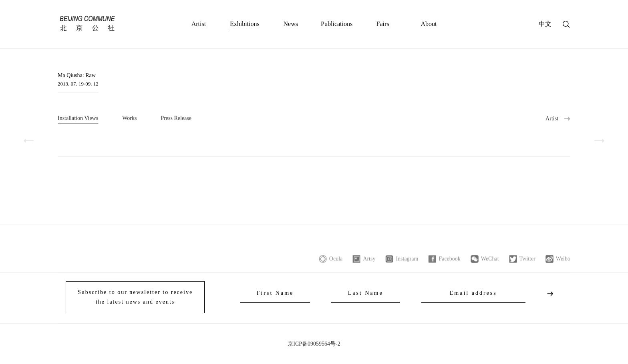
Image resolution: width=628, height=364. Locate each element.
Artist (199, 24)
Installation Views (78, 119)
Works (129, 119)
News (291, 24)
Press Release (176, 119)
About (429, 24)
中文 (545, 24)
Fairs (383, 24)
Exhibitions (245, 24)
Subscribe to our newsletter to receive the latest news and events (135, 297)
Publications (337, 24)
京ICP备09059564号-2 (314, 344)
